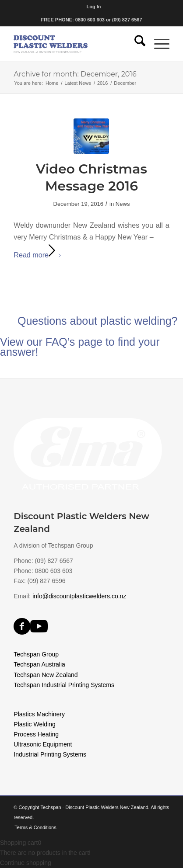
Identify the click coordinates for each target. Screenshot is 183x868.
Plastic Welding (34, 724)
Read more (39, 255)
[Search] (135, 44)
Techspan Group (36, 654)
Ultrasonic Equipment (43, 744)
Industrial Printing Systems (50, 754)
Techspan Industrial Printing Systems (64, 685)
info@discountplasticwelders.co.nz (79, 596)
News (123, 204)
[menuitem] (93, 7)
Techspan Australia (39, 664)
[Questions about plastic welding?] (91, 346)
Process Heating (36, 734)
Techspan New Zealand (46, 675)
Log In (93, 7)
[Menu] (157, 44)
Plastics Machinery (39, 714)
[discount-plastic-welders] (76, 44)
